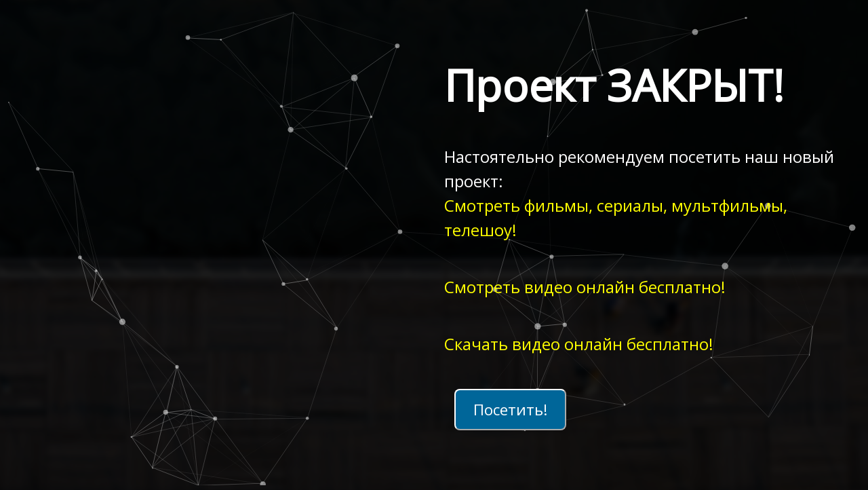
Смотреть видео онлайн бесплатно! (585, 287)
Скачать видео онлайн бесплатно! (579, 344)
